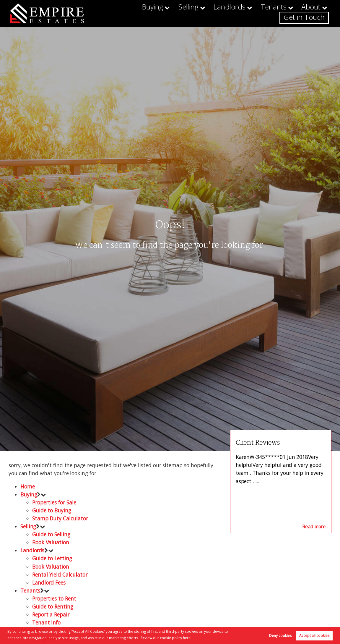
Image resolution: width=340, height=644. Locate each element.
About (268, 13)
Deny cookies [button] (280, 636)
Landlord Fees (49, 582)
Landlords (199, 13)
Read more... (315, 527)
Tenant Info (46, 622)
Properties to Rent (54, 598)
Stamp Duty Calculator (60, 518)
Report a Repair (51, 614)
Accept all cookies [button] (314, 636)
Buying (132, 13)
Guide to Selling (51, 534)
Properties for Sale (54, 502)
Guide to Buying (52, 510)
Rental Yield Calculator (60, 575)
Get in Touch (309, 13)
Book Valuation (51, 542)
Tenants (236, 13)
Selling (164, 13)
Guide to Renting (53, 606)
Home (28, 486)
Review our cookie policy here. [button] (166, 638)
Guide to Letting (52, 558)
